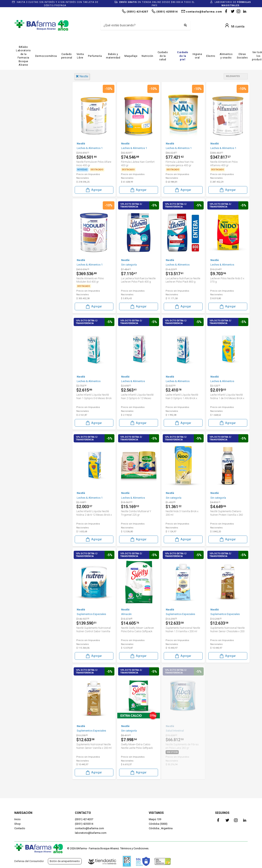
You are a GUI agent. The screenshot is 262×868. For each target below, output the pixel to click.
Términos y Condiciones (134, 848)
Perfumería (95, 56)
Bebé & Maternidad (33, 141)
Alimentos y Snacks (34, 134)
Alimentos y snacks (226, 56)
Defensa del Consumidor (29, 861)
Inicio (18, 819)
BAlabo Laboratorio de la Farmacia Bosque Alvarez (23, 56)
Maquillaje (131, 56)
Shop (18, 824)
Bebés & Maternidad (35, 148)
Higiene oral (197, 56)
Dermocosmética (46, 56)
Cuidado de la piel (183, 56)
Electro (211, 56)
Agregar (94, 190)
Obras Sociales (242, 56)
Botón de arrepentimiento (65, 861)
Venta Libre (80, 56)
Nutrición (147, 56)
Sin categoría (29, 169)
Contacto (20, 828)
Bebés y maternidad (113, 56)
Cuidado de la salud (163, 56)
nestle (82, 76)
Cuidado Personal (32, 155)
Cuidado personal (67, 56)
